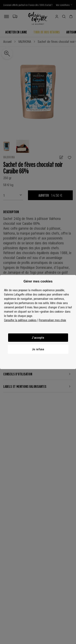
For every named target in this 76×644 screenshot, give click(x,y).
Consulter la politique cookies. (20, 320)
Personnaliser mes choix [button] (52, 320)
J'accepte (38, 337)
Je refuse (38, 349)
